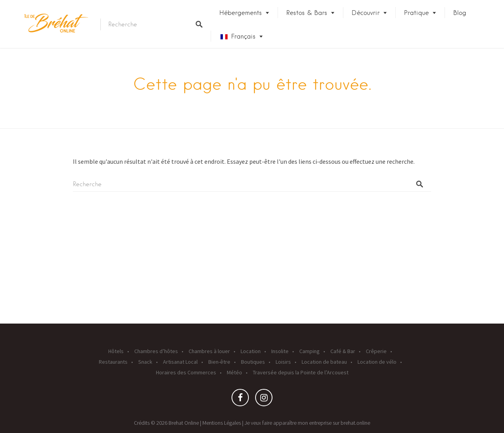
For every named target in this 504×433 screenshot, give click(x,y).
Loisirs (283, 362)
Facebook (240, 400)
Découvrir (366, 13)
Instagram (264, 400)
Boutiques (253, 362)
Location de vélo (377, 362)
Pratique (416, 13)
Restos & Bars (307, 13)
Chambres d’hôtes (156, 351)
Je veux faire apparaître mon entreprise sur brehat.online (307, 423)
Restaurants (113, 362)
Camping (309, 351)
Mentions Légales (222, 423)
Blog (460, 13)
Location (251, 351)
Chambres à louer (209, 351)
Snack (145, 362)
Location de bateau (324, 362)
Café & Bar (343, 351)
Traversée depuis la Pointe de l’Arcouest (301, 372)
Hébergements (241, 13)
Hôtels (116, 351)
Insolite (280, 351)
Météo (234, 372)
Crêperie (376, 351)
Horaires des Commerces (186, 372)
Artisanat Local (180, 362)
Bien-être (219, 362)
